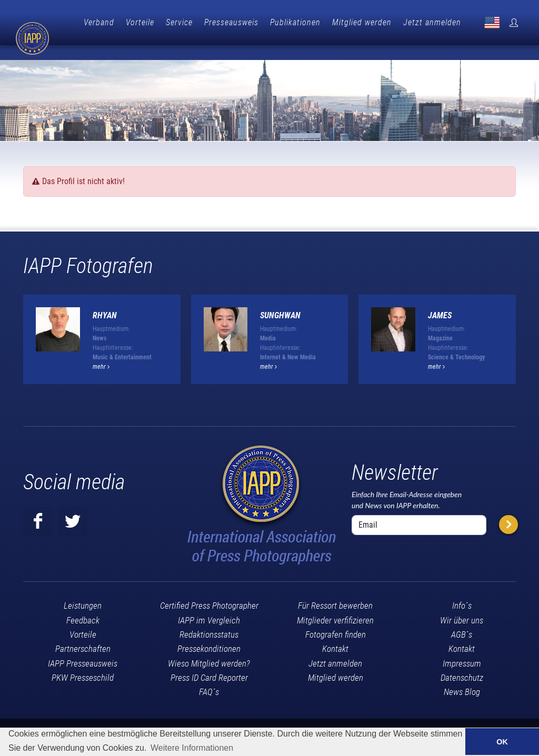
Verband (150, 22)
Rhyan (105, 298)
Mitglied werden (413, 22)
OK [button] (502, 742)
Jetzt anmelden (483, 22)
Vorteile (191, 22)
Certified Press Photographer (209, 588)
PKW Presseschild (83, 660)
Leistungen (83, 588)
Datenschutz (462, 660)
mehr (101, 349)
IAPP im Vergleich (209, 603)
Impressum (462, 646)
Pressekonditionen (209, 631)
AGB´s (462, 617)
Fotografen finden (336, 617)
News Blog (462, 674)
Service (230, 22)
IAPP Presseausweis (83, 646)
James (440, 298)
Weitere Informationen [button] (192, 748)
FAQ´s (209, 674)
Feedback (83, 603)
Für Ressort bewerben (335, 588)
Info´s (462, 588)
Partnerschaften (83, 631)
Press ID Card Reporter (209, 660)
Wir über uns (462, 603)
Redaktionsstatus (209, 617)
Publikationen (346, 22)
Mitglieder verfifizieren (335, 603)
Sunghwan (280, 298)
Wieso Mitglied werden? (209, 646)
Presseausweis (282, 22)
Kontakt (335, 631)
